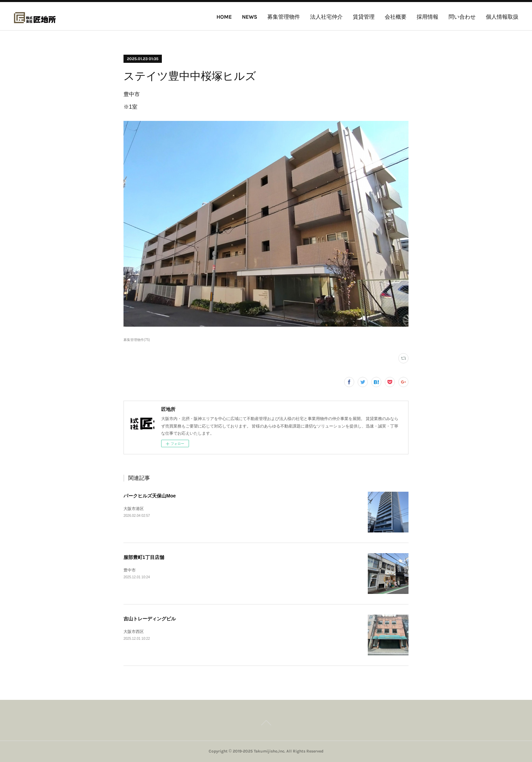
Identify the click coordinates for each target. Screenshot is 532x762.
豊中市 (130, 570)
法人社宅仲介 (326, 17)
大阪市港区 (134, 509)
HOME (224, 17)
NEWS (250, 17)
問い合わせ (462, 17)
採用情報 (427, 17)
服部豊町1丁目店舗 (144, 557)
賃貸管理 (364, 17)
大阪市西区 (134, 632)
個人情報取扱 (502, 17)
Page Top (266, 724)
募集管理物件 (284, 17)
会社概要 (396, 17)
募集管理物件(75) (137, 340)
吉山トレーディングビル (150, 619)
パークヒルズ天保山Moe (150, 496)
